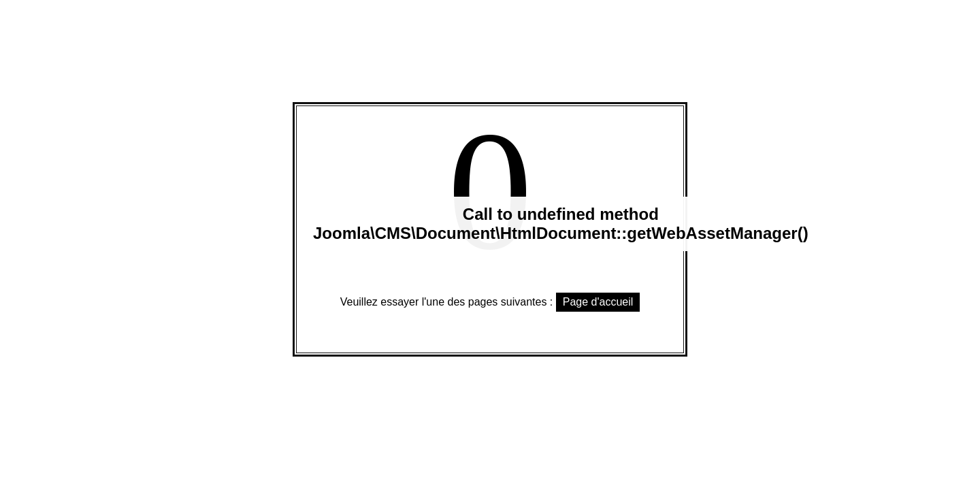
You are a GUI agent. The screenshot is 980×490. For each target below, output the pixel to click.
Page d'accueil (598, 302)
